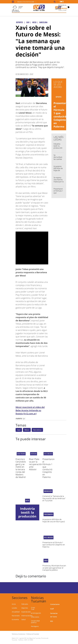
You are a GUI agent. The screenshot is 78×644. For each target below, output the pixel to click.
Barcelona (37, 430)
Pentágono (35, 626)
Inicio (14, 604)
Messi (27, 430)
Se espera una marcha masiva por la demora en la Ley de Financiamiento (59, 183)
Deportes (25, 608)
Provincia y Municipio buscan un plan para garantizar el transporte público (54, 568)
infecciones (35, 617)
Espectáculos (26, 612)
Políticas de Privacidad (33, 634)
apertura (34, 454)
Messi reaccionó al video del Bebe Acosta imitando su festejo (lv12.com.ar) (30, 410)
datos (27, 501)
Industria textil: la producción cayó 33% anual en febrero (58, 149)
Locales (14, 608)
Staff (52, 609)
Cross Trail (33, 608)
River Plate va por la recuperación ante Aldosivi (36, 464)
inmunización (48, 491)
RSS (52, 621)
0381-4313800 (29, 640)
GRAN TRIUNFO (21, 454)
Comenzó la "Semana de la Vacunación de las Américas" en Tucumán (54, 498)
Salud (23, 619)
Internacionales (27, 616)
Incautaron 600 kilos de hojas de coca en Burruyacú (58, 170)
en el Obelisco (48, 454)
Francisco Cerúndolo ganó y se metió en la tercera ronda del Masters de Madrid (21, 468)
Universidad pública (35, 622)
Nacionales (16, 616)
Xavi (19, 430)
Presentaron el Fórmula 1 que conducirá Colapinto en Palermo (62, 115)
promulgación (36, 613)
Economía (15, 619)
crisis (46, 561)
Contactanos (55, 604)
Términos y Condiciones (18, 634)
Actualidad (16, 612)
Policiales (25, 604)
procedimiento (49, 514)
